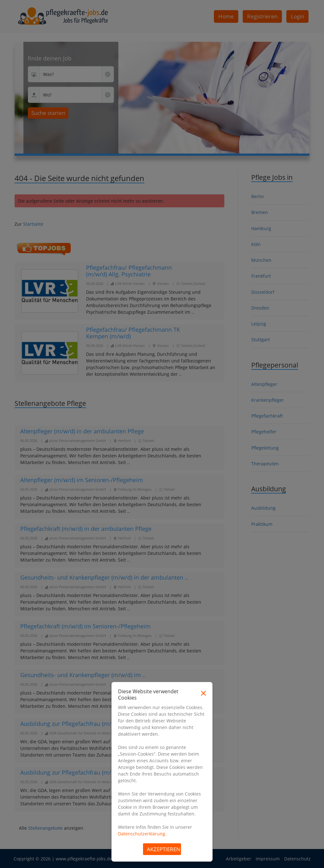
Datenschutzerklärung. (142, 834)
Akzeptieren (164, 849)
